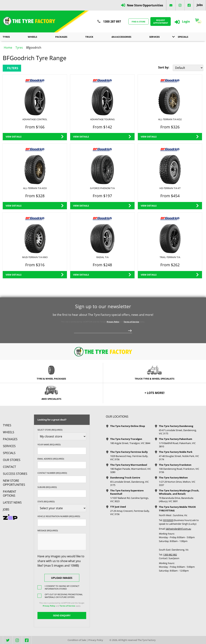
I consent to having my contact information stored (62, 587)
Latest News (12, 502)
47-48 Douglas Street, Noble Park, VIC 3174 (179, 458)
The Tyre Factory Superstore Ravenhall (127, 492)
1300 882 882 (170, 555)
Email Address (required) (51, 459)
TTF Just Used (118, 507)
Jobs (200, 5)
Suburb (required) (47, 487)
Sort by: (164, 67)
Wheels (32, 37)
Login (186, 21)
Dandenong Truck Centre (125, 478)
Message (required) (48, 530)
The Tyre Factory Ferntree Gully (129, 452)
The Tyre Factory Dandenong (176, 426)
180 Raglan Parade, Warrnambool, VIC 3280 (131, 470)
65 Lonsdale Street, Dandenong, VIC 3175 (129, 483)
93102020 (168, 520)
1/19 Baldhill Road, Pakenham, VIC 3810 (177, 445)
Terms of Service (131, 322)
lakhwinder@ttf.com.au (178, 529)
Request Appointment (161, 21)
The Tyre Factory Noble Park (176, 452)
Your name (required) (49, 444)
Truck (89, 37)
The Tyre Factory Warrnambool (129, 465)
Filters (13, 68)
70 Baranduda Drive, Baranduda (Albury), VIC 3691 (176, 500)
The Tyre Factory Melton (173, 478)
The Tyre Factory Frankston (175, 465)
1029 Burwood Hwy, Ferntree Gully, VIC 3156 (129, 458)
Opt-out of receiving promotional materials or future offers (64, 596)
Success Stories (15, 474)
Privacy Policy (113, 322)
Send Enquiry (62, 615)
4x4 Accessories (121, 37)
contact (9, 467)
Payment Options (10, 494)
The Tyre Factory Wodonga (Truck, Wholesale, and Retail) (179, 492)
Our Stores (12, 460)
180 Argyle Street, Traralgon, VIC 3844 (130, 443)
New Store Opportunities (145, 5)
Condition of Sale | (78, 640)
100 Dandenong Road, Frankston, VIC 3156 (179, 470)
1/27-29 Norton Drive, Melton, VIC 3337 (177, 483)
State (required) (46, 501)
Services (154, 37)
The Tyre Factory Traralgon (126, 439)
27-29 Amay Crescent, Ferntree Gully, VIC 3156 (130, 513)
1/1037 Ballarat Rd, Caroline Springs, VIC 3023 (129, 500)
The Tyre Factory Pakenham (176, 439)
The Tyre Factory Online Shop (128, 426)
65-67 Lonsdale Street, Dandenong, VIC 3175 (178, 432)
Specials (183, 37)
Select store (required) (50, 430)
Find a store (138, 21)
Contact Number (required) (52, 473)
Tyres (6, 37)
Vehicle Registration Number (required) (59, 516)
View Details (14, 137)
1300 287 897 (112, 21)
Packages (61, 37)
